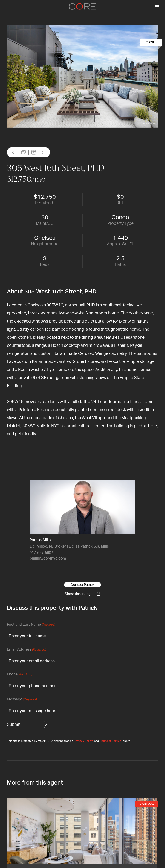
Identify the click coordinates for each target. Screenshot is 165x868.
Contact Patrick (82, 585)
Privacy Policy (84, 741)
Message (22, 700)
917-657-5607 (41, 553)
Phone (19, 675)
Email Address (26, 650)
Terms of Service (111, 741)
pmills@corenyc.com (48, 558)
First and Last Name (31, 625)
